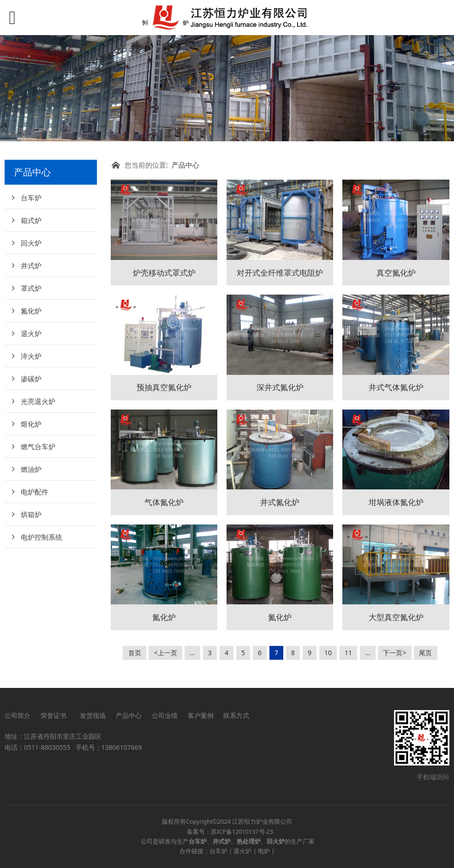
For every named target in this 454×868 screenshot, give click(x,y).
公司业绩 (165, 715)
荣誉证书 (55, 715)
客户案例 (201, 715)
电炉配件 (35, 492)
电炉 (264, 851)
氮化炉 (31, 311)
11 (348, 653)
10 (328, 653)
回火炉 (31, 243)
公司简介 (18, 715)
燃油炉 (31, 469)
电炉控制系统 (42, 537)
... (193, 653)
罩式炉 (31, 288)
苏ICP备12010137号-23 (242, 832)
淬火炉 (31, 356)
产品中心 (185, 165)
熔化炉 (31, 424)
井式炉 (31, 265)
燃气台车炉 (38, 446)
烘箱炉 (31, 514)
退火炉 (31, 333)
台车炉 (31, 198)
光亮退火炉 (38, 401)
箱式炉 (31, 220)
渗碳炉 (31, 379)
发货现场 (93, 715)
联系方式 (236, 715)
